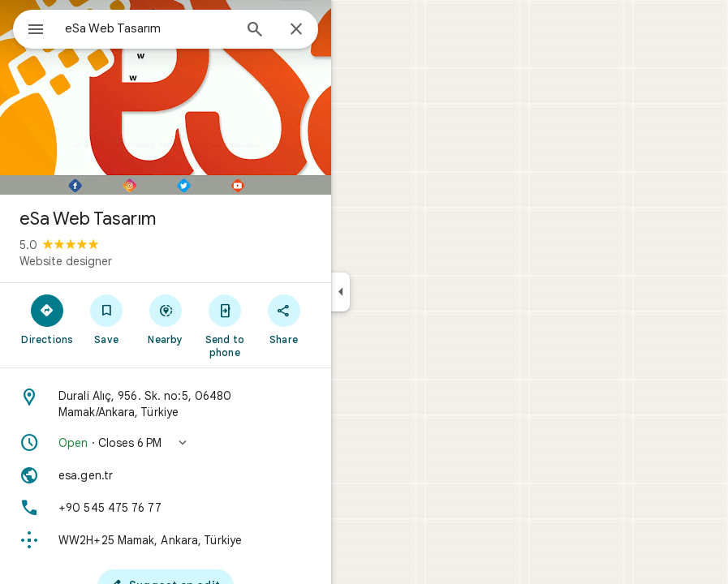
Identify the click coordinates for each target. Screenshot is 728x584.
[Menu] (36, 31)
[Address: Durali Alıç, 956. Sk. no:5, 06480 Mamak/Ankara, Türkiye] (166, 404)
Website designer (66, 261)
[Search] (255, 31)
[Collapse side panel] (340, 292)
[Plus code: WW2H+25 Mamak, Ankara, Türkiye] (166, 540)
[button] (166, 443)
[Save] (107, 319)
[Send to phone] (224, 325)
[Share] (284, 319)
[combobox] (149, 28)
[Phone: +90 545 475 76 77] (166, 508)
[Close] (296, 30)
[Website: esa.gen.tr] (166, 475)
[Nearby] (166, 319)
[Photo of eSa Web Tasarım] (166, 97)
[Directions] (47, 319)
